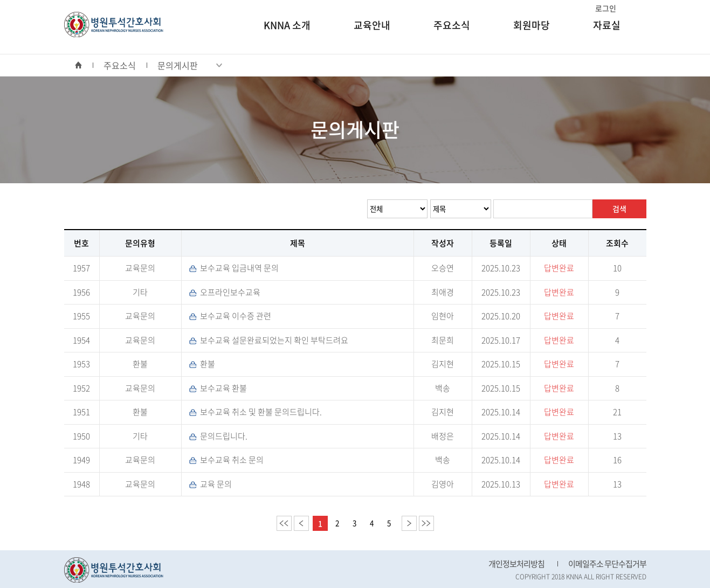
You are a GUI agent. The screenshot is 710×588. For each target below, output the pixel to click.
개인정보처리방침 (516, 564)
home (84, 65)
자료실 (607, 25)
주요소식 (452, 25)
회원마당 (532, 25)
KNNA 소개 (287, 25)
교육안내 (372, 25)
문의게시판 (190, 65)
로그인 (606, 8)
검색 (619, 209)
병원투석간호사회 (114, 25)
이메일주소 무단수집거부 (607, 564)
